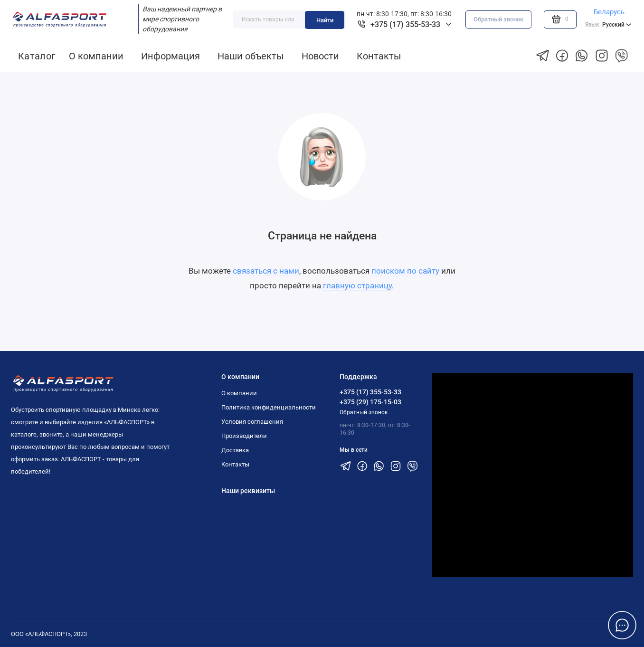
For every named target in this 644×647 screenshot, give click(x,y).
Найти (325, 20)
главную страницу (357, 286)
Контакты (379, 56)
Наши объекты (251, 56)
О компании (96, 56)
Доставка (235, 450)
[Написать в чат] (622, 625)
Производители (244, 436)
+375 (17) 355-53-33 (370, 392)
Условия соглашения (252, 422)
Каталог (37, 56)
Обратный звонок (498, 19)
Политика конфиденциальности (269, 407)
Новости (320, 56)
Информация (170, 56)
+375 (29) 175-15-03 (370, 402)
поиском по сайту (405, 271)
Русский (608, 25)
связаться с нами (266, 271)
